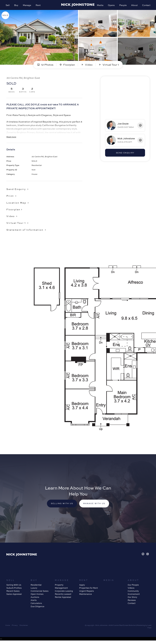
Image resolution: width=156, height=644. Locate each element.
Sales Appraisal (14, 596)
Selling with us (61, 505)
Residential (36, 586)
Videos (131, 590)
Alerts (34, 602)
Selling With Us (14, 586)
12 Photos (45, 66)
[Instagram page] (148, 556)
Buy (17, 6)
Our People (133, 586)
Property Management (61, 588)
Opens (111, 6)
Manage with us (95, 505)
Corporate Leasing (64, 593)
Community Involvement (134, 594)
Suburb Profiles (14, 590)
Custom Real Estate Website (124, 627)
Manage (27, 6)
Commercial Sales (40, 593)
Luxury (34, 590)
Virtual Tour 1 (109, 66)
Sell (8, 6)
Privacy (15, 627)
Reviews (132, 602)
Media (100, 6)
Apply (82, 586)
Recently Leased (63, 596)
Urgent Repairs (87, 593)
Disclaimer (24, 627)
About (134, 6)
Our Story (132, 599)
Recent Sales (13, 593)
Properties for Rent (89, 590)
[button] (12, 197)
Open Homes (37, 596)
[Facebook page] (143, 556)
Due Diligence (37, 608)
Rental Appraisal (63, 599)
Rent (39, 6)
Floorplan (67, 66)
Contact (146, 6)
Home (8, 627)
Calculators (36, 605)
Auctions (35, 599)
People (122, 6)
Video (87, 66)
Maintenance (86, 596)
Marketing (141, 627)
